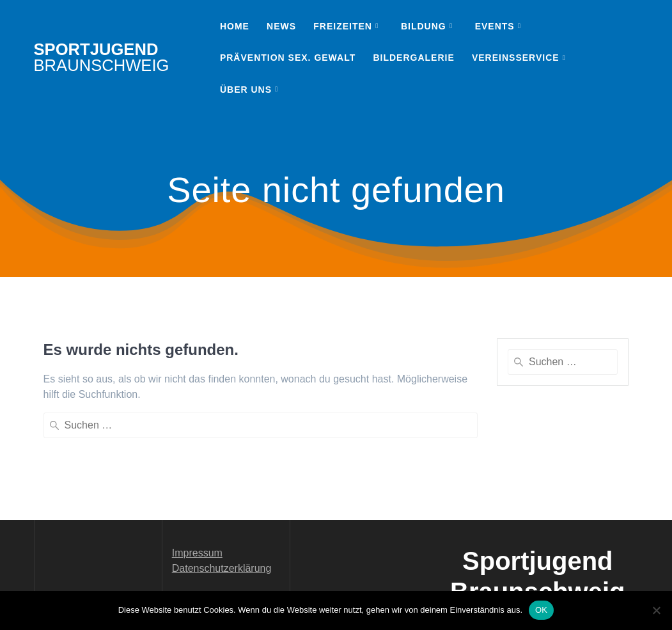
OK (541, 610)
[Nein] (656, 610)
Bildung (424, 26)
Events (495, 26)
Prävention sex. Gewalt (288, 58)
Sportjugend (102, 58)
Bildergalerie (413, 58)
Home (235, 26)
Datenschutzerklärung (222, 506)
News (281, 26)
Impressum (197, 491)
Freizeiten (343, 26)
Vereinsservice (516, 58)
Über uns (246, 90)
